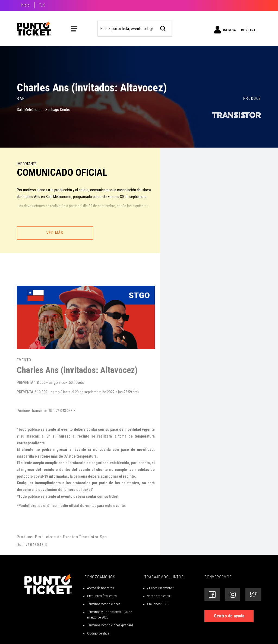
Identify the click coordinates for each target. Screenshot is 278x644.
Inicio (25, 5)
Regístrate (250, 30)
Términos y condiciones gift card (110, 625)
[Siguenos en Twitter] (253, 594)
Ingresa (225, 30)
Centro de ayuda (229, 616)
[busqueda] (163, 28)
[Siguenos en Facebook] (212, 594)
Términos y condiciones (104, 604)
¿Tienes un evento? (160, 588)
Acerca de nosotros (101, 588)
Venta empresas (159, 596)
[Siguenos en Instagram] (233, 594)
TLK (42, 5)
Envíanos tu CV (158, 604)
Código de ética (98, 633)
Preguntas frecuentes (102, 596)
